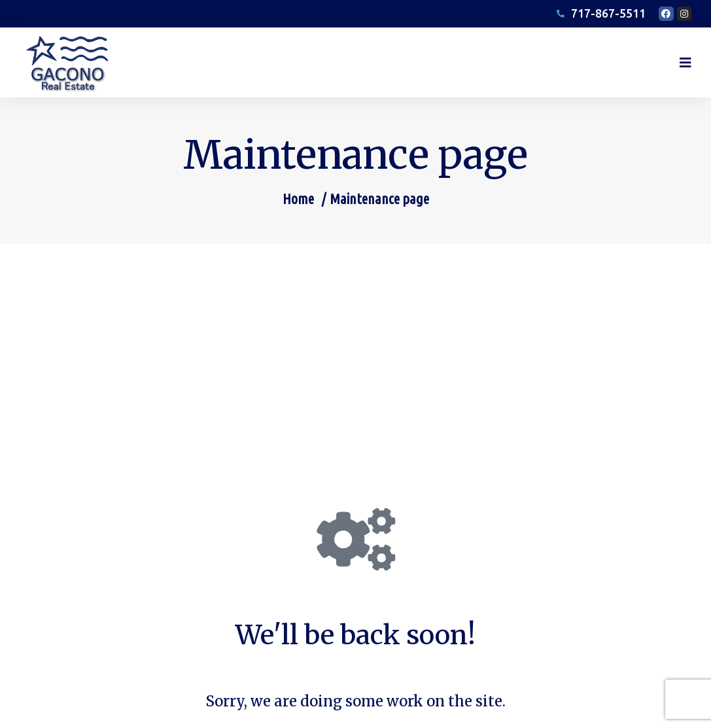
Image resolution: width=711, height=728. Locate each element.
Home (298, 211)
